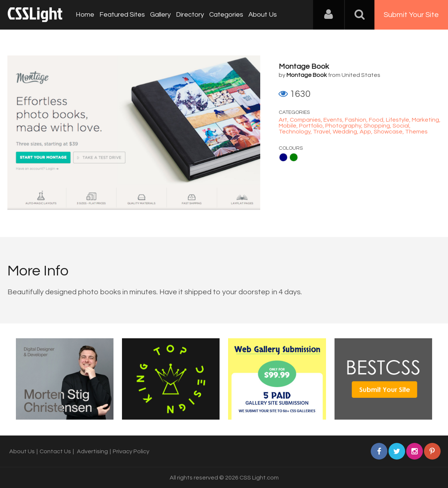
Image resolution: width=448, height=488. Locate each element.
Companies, (307, 120)
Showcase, (389, 132)
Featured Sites (122, 15)
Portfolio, (312, 126)
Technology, (296, 132)
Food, (377, 120)
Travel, (323, 132)
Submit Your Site (411, 15)
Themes (416, 132)
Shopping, (378, 126)
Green (294, 157)
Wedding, (346, 132)
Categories (226, 15)
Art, (284, 120)
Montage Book (304, 67)
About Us (263, 15)
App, (367, 132)
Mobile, (289, 126)
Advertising (92, 451)
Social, (402, 126)
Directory (190, 15)
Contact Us (55, 451)
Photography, (345, 126)
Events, (334, 120)
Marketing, (426, 120)
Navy (283, 157)
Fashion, (357, 120)
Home (85, 15)
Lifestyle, (399, 120)
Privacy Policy (131, 451)
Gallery (160, 15)
